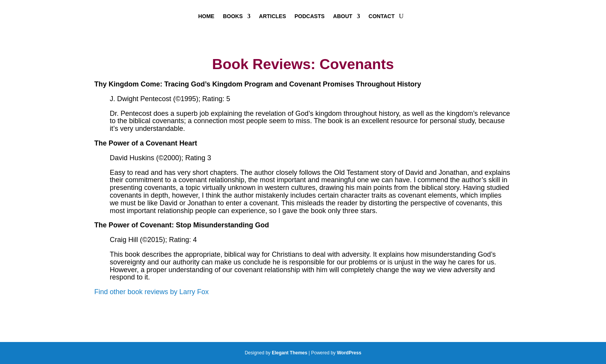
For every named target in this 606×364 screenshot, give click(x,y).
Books (233, 16)
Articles (272, 16)
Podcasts (310, 16)
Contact (382, 16)
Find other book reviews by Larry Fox (151, 292)
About (343, 16)
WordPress (349, 353)
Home (206, 16)
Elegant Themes (289, 353)
